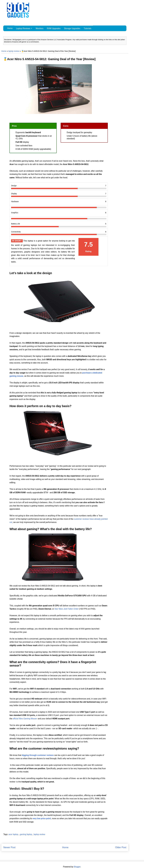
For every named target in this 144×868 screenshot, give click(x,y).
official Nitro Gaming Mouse (25, 719)
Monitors (39, 28)
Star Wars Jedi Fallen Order (66, 609)
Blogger (77, 867)
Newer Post (9, 847)
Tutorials (88, 28)
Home (10, 28)
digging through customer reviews (38, 755)
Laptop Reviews (23, 28)
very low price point (42, 818)
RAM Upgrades (54, 28)
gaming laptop (26, 834)
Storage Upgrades (72, 28)
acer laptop (14, 834)
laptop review (14, 51)
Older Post (121, 847)
